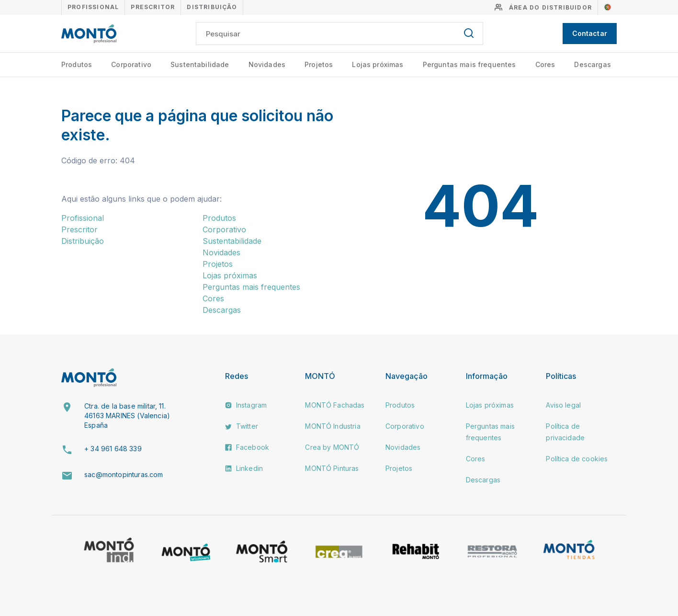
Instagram (246, 405)
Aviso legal (563, 405)
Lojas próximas (378, 64)
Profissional (93, 7)
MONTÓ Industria (333, 426)
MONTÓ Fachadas (335, 405)
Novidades (267, 64)
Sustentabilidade (200, 64)
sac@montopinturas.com (124, 474)
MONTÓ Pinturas (332, 468)
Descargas (592, 64)
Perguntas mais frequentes (469, 64)
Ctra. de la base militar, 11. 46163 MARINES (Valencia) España (127, 415)
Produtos (77, 64)
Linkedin (244, 468)
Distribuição (212, 7)
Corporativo (131, 64)
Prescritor (153, 7)
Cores (545, 64)
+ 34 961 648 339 (113, 449)
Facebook (247, 447)
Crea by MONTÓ (332, 447)
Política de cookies (577, 459)
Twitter (242, 426)
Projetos (319, 64)
